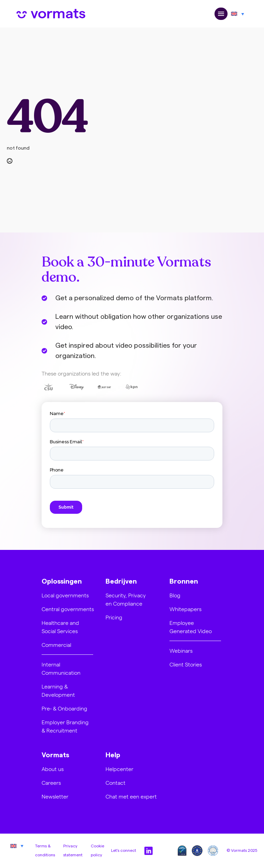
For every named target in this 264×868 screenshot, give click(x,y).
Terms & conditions (45, 850)
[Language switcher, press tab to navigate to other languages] (238, 14)
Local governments (65, 595)
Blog (175, 595)
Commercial (56, 645)
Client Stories (186, 664)
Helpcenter (119, 769)
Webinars (181, 650)
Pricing (114, 617)
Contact (115, 783)
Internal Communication (61, 668)
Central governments (68, 609)
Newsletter (55, 796)
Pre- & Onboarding (64, 708)
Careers (51, 783)
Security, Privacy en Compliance (126, 599)
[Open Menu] (221, 14)
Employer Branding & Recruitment (65, 726)
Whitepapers (185, 609)
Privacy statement (73, 850)
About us (53, 769)
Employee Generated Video (191, 627)
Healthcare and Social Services (60, 627)
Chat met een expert (131, 796)
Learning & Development (58, 690)
